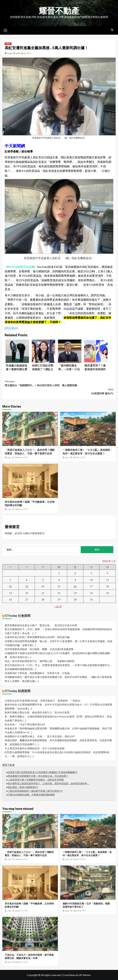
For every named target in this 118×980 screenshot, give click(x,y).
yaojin (10, 53)
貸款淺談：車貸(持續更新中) (23, 787)
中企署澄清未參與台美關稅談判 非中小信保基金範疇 (35, 748)
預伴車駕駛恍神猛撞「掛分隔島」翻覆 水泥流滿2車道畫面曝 (39, 649)
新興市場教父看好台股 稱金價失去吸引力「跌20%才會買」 (38, 712)
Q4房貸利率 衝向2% (59, 391)
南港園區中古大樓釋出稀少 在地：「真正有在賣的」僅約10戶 (40, 736)
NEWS (8, 44)
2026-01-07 (19, 962)
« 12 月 (58, 606)
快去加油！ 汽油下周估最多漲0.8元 (25, 724)
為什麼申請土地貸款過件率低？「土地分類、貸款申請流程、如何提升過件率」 (49, 784)
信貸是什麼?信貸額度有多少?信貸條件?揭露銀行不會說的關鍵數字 (42, 773)
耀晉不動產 (59, 11)
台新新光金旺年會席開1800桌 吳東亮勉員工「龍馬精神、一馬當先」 (44, 701)
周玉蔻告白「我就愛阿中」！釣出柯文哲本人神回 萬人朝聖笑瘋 (59, 383)
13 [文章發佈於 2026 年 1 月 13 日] (27, 586)
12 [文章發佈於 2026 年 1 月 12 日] (10, 586)
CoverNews (69, 975)
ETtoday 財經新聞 (18, 691)
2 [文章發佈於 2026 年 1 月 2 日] (75, 573)
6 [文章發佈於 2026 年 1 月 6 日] (27, 580)
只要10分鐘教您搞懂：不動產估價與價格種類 (31, 795)
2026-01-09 (77, 911)
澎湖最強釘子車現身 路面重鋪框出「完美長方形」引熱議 (37, 673)
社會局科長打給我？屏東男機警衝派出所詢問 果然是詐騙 (37, 637)
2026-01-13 (77, 458)
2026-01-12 (19, 509)
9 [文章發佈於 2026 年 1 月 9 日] (75, 580)
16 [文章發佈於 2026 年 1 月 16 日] (75, 586)
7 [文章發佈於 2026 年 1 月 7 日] (43, 580)
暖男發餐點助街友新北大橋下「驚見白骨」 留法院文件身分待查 (41, 625)
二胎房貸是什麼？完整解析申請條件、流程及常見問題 (36, 780)
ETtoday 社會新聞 (18, 616)
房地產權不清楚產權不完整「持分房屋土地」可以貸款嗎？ (38, 776)
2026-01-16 (19, 458)
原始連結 (11, 328)
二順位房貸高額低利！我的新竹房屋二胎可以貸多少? (35, 791)
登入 (22, 533)
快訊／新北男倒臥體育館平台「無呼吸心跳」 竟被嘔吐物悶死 (40, 661)
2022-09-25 (21, 53)
